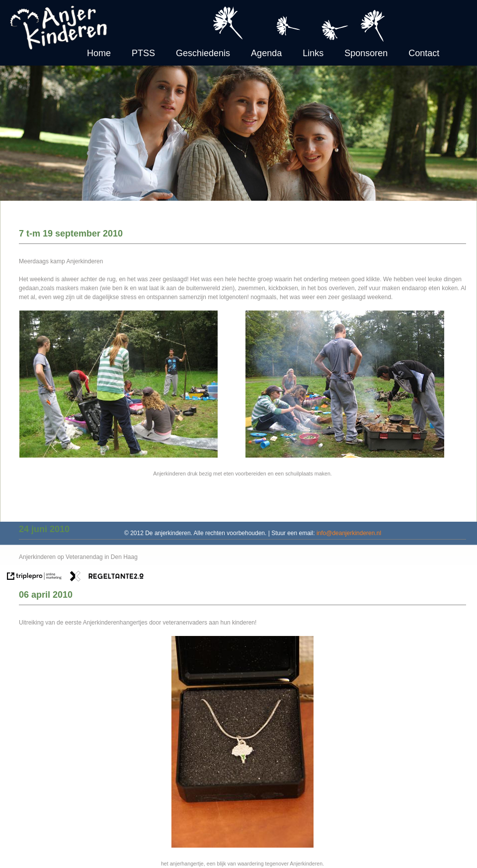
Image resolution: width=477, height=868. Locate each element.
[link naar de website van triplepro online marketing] (34, 577)
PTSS (143, 53)
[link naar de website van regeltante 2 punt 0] (107, 577)
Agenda (266, 53)
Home (99, 53)
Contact (424, 53)
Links (313, 53)
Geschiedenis (203, 53)
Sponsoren (366, 53)
